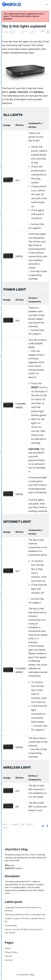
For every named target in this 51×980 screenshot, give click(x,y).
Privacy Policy (11, 952)
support (15, 824)
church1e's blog (27, 975)
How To (30, 824)
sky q (5, 824)
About (8, 948)
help (23, 824)
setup (5, 828)
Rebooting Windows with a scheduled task (25, 915)
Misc (43, 31)
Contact (9, 960)
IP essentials (11, 926)
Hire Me (8, 956)
